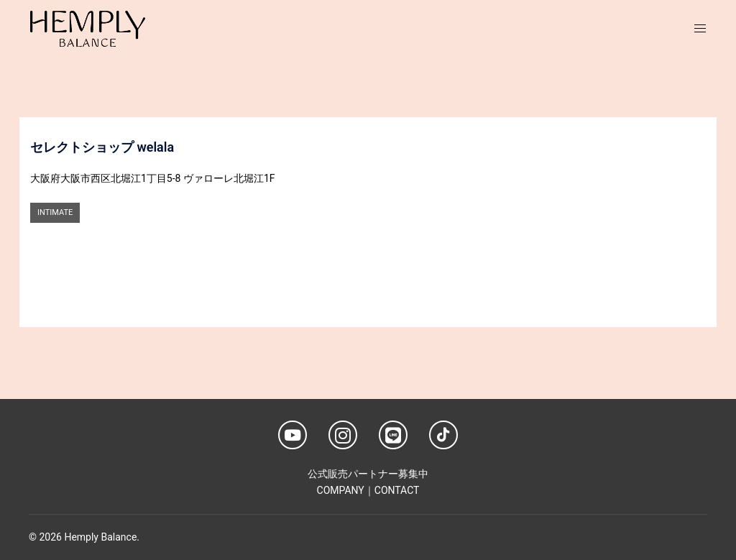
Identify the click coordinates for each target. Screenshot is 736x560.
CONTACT (397, 490)
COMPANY (341, 490)
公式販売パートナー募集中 (368, 474)
